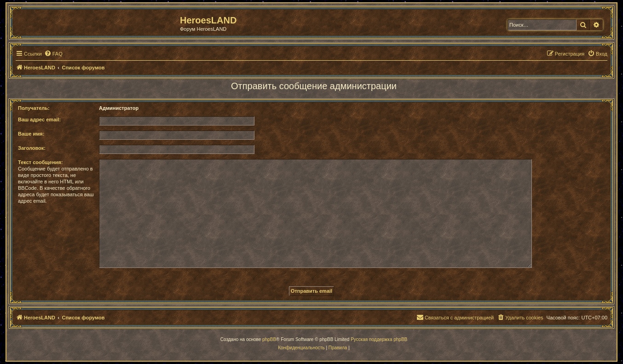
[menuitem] (53, 54)
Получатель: (34, 108)
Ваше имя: (31, 134)
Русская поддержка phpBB (379, 339)
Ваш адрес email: (39, 119)
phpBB (269, 339)
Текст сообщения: (40, 162)
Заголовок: (32, 148)
